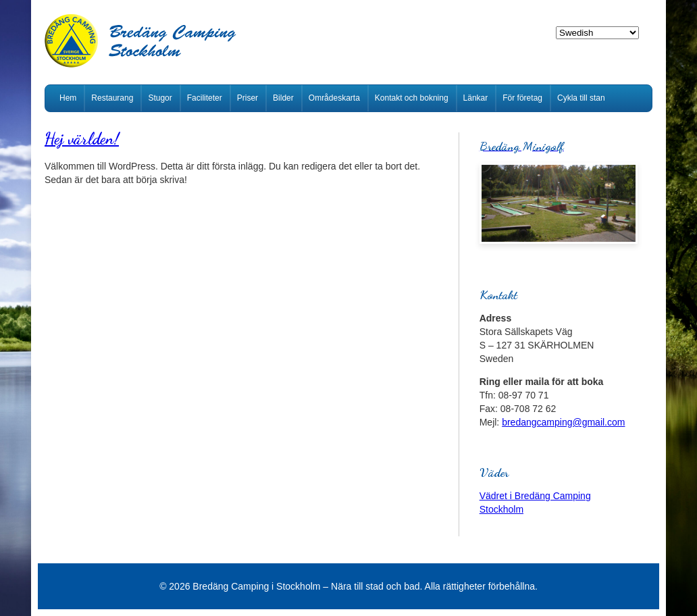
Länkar (476, 98)
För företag (522, 98)
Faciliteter (205, 98)
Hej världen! (82, 139)
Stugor (160, 98)
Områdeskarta (334, 98)
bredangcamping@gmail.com (563, 422)
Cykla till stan (581, 98)
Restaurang (112, 98)
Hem (68, 98)
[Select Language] (597, 33)
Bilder (283, 98)
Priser (248, 98)
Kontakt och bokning (412, 98)
